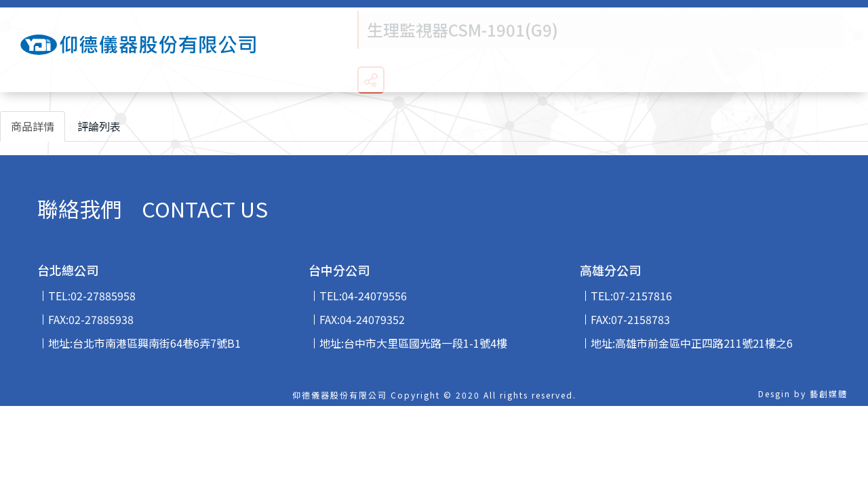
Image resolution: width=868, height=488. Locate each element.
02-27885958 (103, 296)
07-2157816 (643, 296)
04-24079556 (374, 296)
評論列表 (99, 126)
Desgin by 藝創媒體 (803, 393)
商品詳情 (33, 126)
